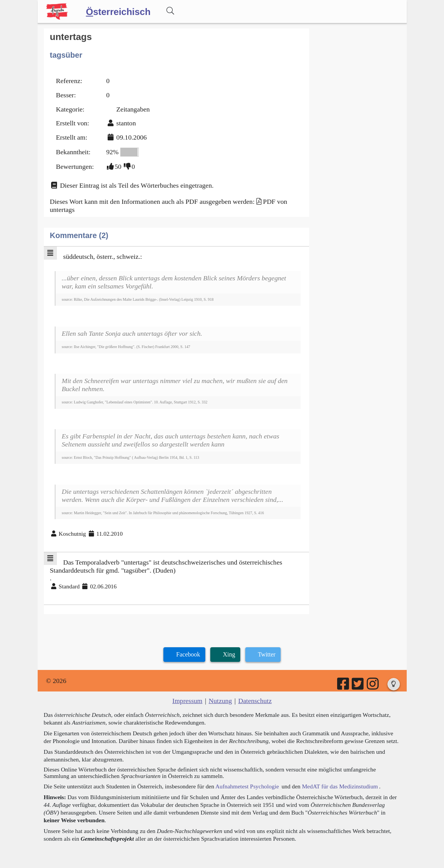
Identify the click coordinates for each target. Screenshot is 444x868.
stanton (126, 123)
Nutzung (220, 701)
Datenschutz (255, 701)
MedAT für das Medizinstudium (340, 786)
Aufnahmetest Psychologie (247, 786)
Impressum (187, 701)
